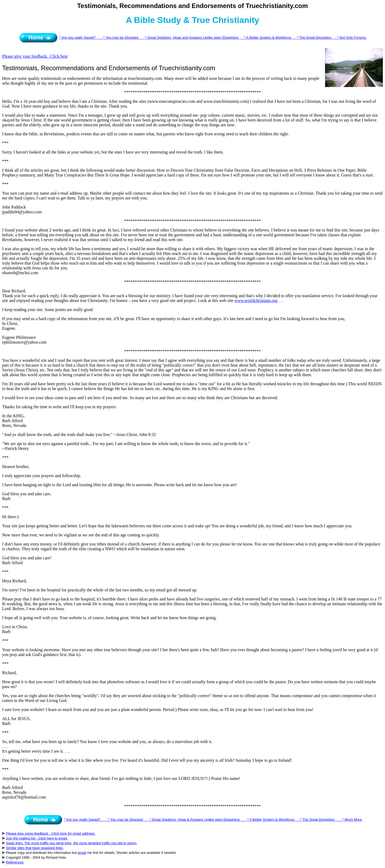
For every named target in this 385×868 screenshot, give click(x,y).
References (15, 862)
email (82, 853)
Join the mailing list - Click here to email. (37, 838)
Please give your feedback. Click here (35, 56)
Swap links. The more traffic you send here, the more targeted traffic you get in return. (72, 843)
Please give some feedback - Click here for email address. (51, 833)
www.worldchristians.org (256, 301)
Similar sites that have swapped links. (35, 848)
